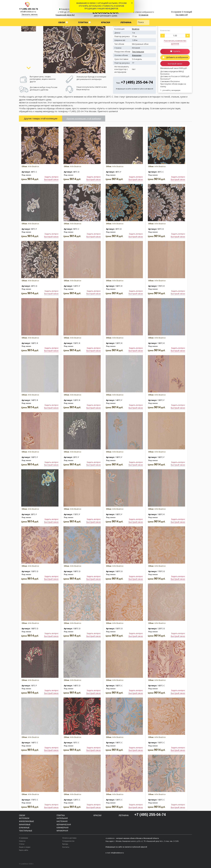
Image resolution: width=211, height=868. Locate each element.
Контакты (66, 847)
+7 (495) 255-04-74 (28, 9)
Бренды (65, 844)
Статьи (22, 844)
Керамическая (64, 825)
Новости (22, 841)
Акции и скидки (25, 847)
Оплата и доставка (69, 838)
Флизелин (137, 55)
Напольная (62, 818)
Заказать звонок (30, 14)
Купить (177, 51)
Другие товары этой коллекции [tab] (41, 118)
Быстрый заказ (175, 64)
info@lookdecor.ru (28, 12)
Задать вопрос (51, 177)
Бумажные (24, 828)
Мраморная (62, 831)
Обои (62, 22)
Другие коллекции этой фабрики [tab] (84, 118)
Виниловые (25, 825)
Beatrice (136, 29)
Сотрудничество (68, 841)
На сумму (182, 15)
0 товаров (144, 15)
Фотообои (24, 818)
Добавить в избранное (177, 57)
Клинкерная (62, 828)
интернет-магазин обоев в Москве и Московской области (138, 838)
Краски (106, 22)
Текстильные (26, 831)
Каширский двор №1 (65, 15)
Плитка (83, 22)
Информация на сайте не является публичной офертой (135, 89)
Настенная (62, 821)
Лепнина (126, 22)
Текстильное (138, 52)
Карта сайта (24, 850)
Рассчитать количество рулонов (175, 42)
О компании (24, 838)
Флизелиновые (27, 821)
